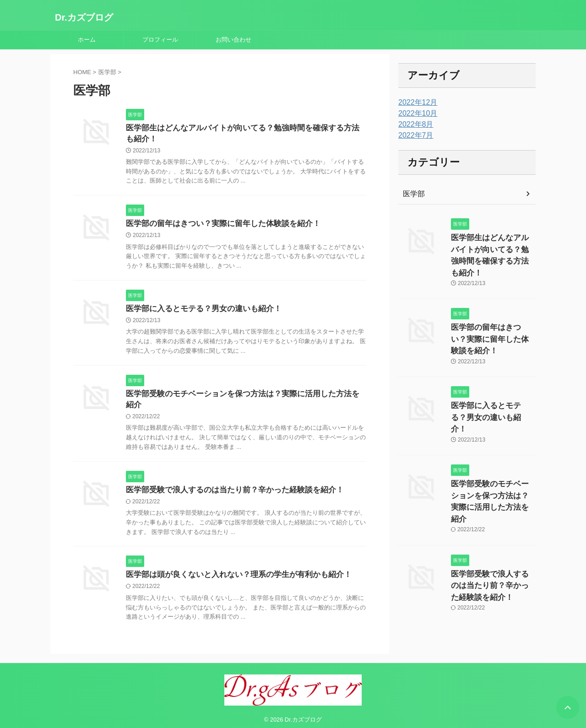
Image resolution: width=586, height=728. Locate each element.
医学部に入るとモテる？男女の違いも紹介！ (199, 312)
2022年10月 (415, 113)
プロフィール (160, 40)
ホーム (87, 40)
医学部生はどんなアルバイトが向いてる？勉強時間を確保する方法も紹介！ (493, 247)
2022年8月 (414, 124)
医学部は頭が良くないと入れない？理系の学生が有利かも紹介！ (232, 569)
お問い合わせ (233, 40)
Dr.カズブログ (84, 17)
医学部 (412, 194)
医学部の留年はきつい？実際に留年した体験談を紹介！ (217, 226)
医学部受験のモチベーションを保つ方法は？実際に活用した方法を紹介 (243, 398)
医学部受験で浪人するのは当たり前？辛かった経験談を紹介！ (228, 484)
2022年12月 (415, 102)
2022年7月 (414, 135)
